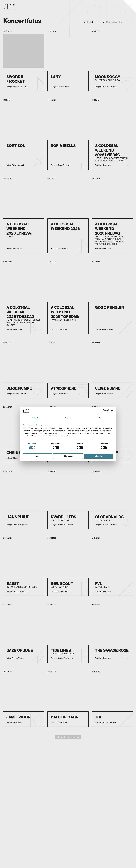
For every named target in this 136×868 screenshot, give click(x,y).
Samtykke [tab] (36, 418)
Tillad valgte (68, 456)
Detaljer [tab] (68, 418)
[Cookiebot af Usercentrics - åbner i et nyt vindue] (104, 411)
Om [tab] (100, 418)
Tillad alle (98, 456)
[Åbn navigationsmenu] (132, 4)
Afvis (37, 456)
